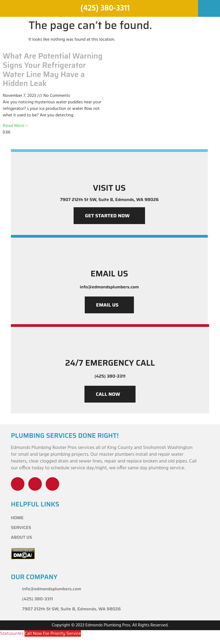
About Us (21, 537)
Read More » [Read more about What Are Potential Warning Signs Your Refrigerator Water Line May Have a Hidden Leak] (15, 125)
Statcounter (12, 633)
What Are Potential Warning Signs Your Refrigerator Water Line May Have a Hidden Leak (53, 70)
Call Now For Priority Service (53, 633)
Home (17, 518)
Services (21, 527)
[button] (209, 6)
